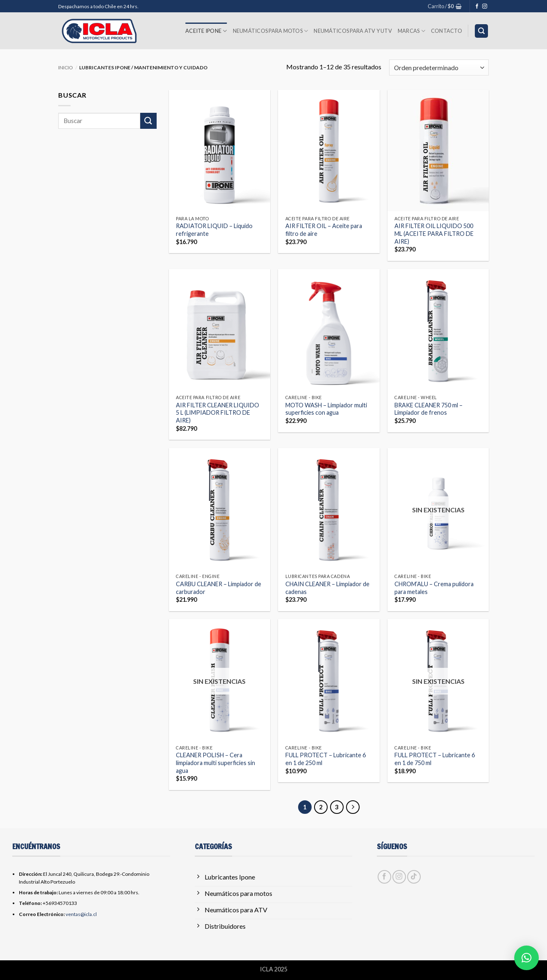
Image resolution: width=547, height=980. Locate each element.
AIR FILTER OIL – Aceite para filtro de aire (324, 230)
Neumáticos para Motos (271, 31)
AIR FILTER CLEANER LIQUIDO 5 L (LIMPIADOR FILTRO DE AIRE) (218, 413)
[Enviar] (148, 121)
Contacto (447, 31)
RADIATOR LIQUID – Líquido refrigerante (214, 230)
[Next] (353, 807)
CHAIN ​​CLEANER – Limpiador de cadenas (327, 588)
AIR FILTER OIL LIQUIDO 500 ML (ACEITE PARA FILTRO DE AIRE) (434, 233)
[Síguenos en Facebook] (477, 7)
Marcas (411, 31)
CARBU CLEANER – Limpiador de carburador (219, 588)
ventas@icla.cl (81, 914)
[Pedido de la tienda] (439, 67)
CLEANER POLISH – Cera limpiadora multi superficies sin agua (215, 763)
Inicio (66, 67)
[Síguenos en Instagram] (485, 7)
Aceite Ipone (206, 31)
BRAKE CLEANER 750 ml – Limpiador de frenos (428, 409)
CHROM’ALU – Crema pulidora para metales (434, 588)
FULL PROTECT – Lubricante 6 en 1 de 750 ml (435, 759)
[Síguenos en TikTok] (414, 877)
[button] (445, 6)
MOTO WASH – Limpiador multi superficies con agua (326, 409)
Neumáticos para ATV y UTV (353, 31)
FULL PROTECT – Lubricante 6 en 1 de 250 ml (326, 759)
